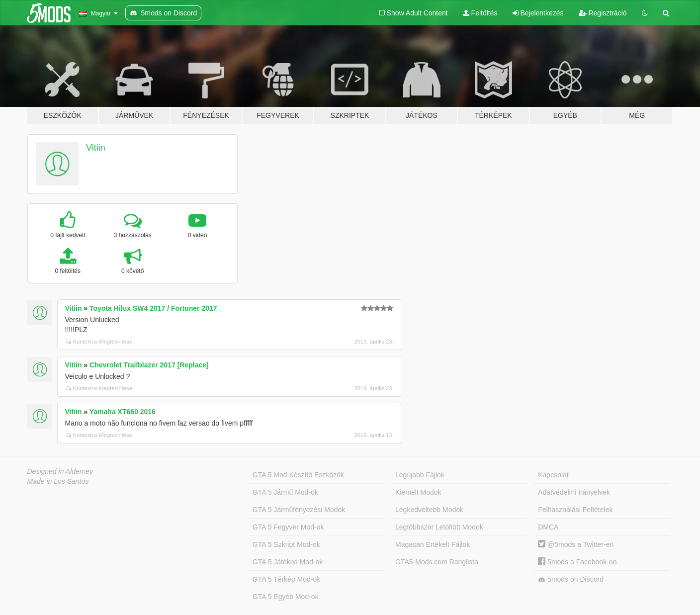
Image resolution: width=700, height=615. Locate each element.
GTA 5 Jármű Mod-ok (285, 492)
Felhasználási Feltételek (575, 510)
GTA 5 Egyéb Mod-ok (286, 597)
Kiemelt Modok (418, 492)
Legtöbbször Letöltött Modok (439, 527)
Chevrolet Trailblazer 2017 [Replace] (149, 365)
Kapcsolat (553, 475)
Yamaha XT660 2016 (123, 412)
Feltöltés (480, 13)
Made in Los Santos (58, 481)
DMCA (548, 527)
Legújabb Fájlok (420, 475)
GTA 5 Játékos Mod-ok (288, 562)
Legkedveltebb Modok (429, 510)
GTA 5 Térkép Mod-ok (286, 579)
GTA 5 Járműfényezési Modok (299, 510)
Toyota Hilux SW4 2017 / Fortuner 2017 (153, 308)
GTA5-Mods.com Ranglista (437, 562)
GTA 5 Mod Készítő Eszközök (298, 475)
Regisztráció (603, 13)
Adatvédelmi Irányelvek (574, 492)
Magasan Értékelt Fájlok (433, 544)
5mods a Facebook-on (577, 562)
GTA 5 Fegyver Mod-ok (288, 527)
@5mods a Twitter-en (576, 544)
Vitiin (96, 148)
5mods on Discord (571, 579)
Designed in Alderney (60, 471)
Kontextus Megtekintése (99, 342)
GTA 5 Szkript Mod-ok (286, 544)
